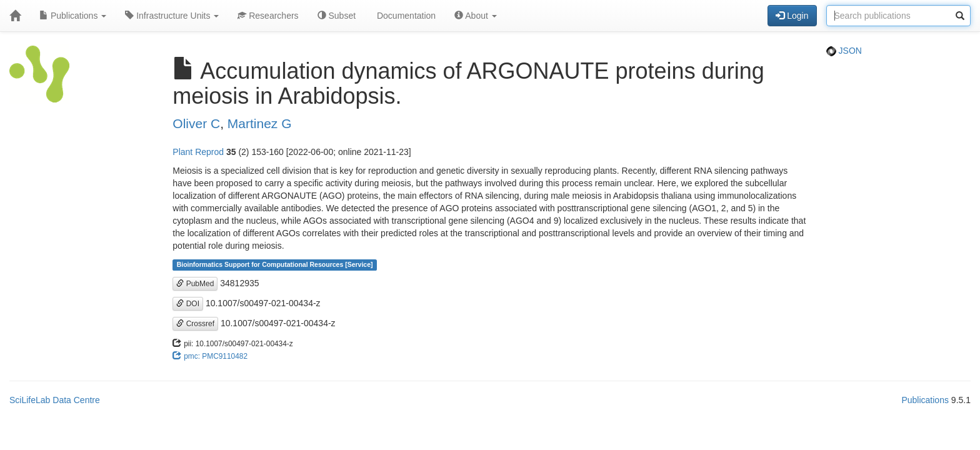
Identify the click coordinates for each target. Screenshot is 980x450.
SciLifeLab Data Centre (55, 400)
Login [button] (792, 16)
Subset (337, 16)
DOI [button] (188, 304)
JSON (844, 51)
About (476, 16)
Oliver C (196, 123)
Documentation (405, 16)
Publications (73, 16)
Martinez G (260, 123)
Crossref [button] (195, 324)
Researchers (268, 16)
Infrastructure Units (172, 16)
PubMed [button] (195, 284)
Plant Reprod (198, 152)
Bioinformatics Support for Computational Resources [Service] (275, 265)
